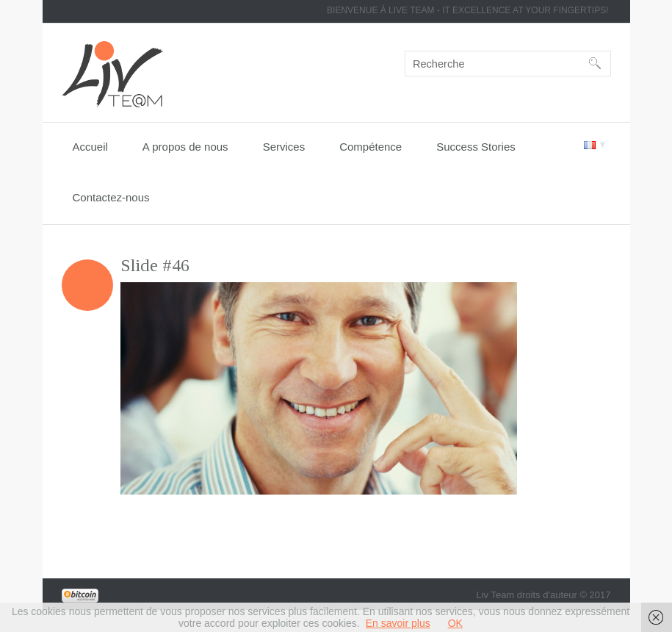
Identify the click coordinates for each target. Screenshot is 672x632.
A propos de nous (185, 147)
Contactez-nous (111, 197)
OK (455, 623)
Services (284, 147)
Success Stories (476, 147)
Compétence (371, 147)
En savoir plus (398, 623)
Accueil (90, 147)
